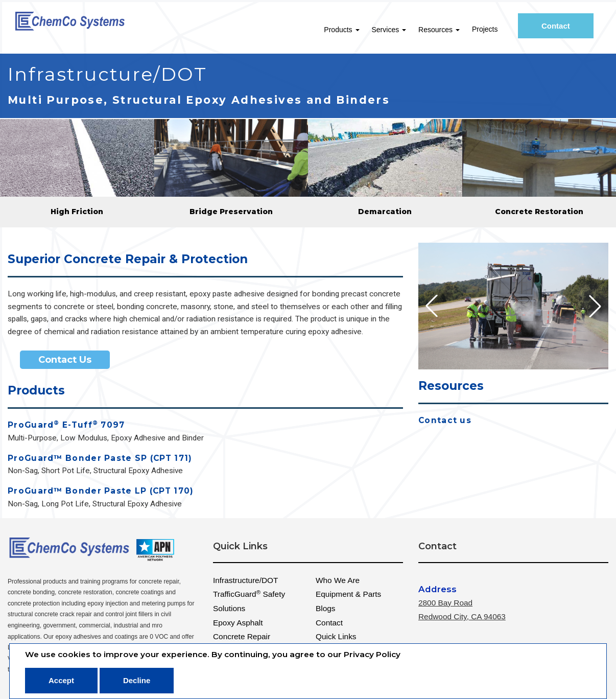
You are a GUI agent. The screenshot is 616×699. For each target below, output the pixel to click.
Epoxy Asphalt (238, 623)
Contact (563, 29)
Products (345, 30)
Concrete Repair (242, 636)
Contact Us (65, 359)
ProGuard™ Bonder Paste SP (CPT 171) (100, 459)
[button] (595, 306)
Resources (442, 30)
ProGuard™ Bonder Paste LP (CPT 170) (101, 491)
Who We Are (338, 580)
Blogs (326, 608)
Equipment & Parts (348, 594)
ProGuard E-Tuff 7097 (66, 425)
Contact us (445, 421)
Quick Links (336, 636)
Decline (137, 680)
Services (392, 30)
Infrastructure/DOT (245, 580)
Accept (61, 680)
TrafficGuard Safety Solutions (249, 601)
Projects (488, 29)
